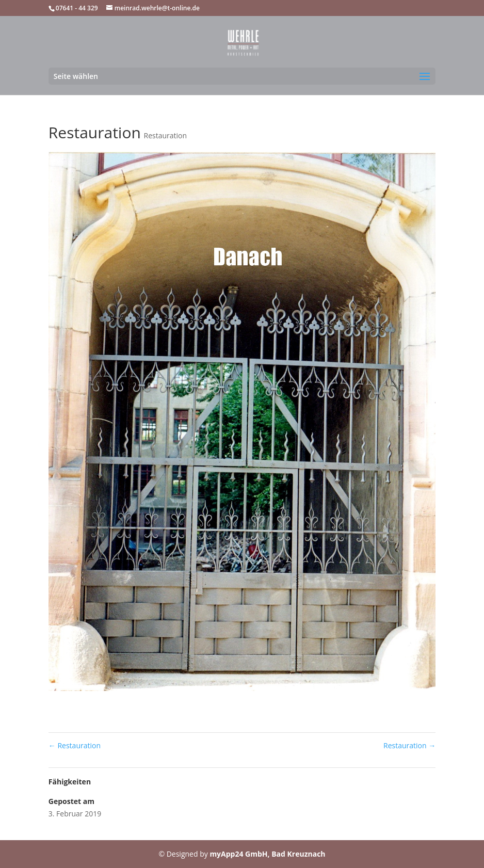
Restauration (166, 135)
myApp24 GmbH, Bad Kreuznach (267, 854)
